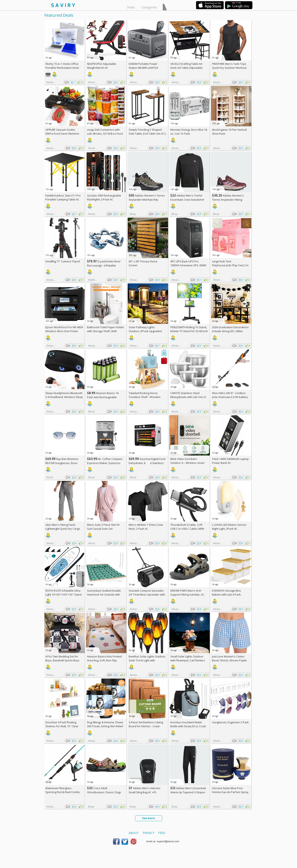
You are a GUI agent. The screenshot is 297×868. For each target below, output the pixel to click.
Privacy (148, 833)
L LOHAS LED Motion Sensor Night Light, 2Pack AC (229, 527)
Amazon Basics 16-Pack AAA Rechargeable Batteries (103, 397)
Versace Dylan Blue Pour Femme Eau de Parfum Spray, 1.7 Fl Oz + (230, 792)
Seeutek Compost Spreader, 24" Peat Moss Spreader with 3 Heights (147, 594)
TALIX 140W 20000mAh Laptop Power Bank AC (230, 461)
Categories (149, 7)
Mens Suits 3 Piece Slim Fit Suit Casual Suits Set (103, 527)
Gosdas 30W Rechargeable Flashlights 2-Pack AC (104, 197)
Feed (162, 833)
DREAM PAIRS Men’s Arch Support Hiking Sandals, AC (187, 593)
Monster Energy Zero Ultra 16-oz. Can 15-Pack (189, 132)
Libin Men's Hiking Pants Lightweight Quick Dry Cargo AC (63, 529)
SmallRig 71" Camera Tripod (63, 261)
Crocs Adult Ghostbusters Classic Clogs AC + (104, 792)
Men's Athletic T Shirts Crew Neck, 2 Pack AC (146, 527)
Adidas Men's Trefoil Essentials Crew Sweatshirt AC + (187, 200)
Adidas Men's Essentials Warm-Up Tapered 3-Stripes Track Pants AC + (188, 792)
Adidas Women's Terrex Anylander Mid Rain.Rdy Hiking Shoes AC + (147, 200)
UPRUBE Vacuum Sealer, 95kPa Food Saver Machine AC (62, 134)
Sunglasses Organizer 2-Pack (230, 722)
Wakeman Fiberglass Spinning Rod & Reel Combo (63, 790)
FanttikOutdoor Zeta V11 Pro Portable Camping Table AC (63, 197)
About (134, 833)
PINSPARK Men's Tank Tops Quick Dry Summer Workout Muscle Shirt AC (229, 68)
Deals (131, 7)
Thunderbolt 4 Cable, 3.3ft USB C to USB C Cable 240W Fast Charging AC (187, 529)
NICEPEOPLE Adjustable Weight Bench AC (102, 66)
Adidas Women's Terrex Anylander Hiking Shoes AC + (228, 200)
